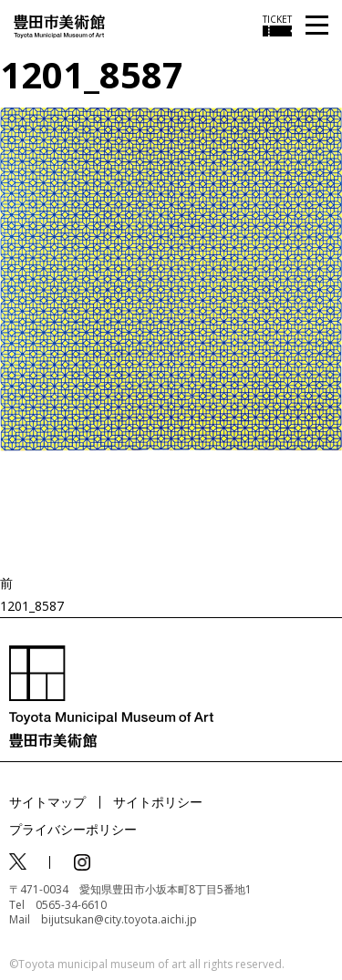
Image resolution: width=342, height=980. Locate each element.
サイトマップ (47, 802)
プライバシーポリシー (73, 829)
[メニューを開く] (317, 26)
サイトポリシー (158, 802)
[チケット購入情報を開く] (277, 26)
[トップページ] (59, 25)
